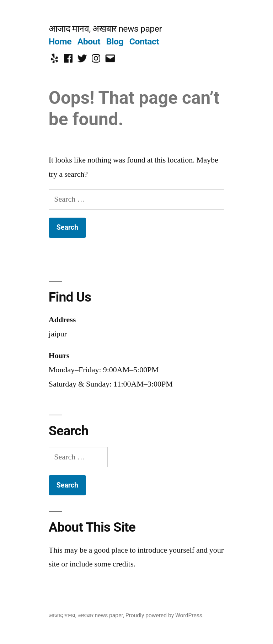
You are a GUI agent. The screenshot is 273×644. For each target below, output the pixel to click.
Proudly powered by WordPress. (165, 615)
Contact (144, 41)
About (89, 41)
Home (60, 41)
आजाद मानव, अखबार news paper (105, 29)
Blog (115, 41)
